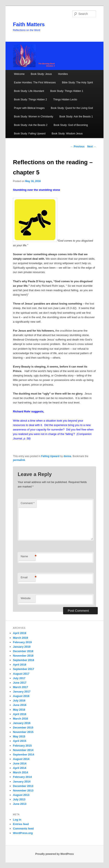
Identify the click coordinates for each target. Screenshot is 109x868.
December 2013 (23, 786)
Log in (17, 820)
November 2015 (23, 732)
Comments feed (23, 829)
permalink (19, 460)
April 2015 (20, 741)
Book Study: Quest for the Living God (72, 108)
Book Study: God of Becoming (71, 125)
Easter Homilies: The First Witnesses (35, 83)
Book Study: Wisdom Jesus (67, 134)
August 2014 (21, 759)
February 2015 (22, 746)
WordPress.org (23, 833)
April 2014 (20, 768)
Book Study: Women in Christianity (34, 117)
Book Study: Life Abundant (29, 91)
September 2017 (24, 669)
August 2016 (21, 696)
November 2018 (23, 656)
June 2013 (20, 804)
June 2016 (20, 705)
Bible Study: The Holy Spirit (77, 83)
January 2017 (22, 692)
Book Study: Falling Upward (30, 134)
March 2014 (21, 772)
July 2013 (19, 799)
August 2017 (21, 674)
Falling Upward (50, 456)
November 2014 (23, 750)
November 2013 (23, 790)
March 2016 (21, 719)
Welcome (19, 74)
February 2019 (22, 642)
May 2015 (19, 736)
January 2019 (22, 647)
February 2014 (22, 777)
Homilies (63, 74)
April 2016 (20, 714)
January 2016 (22, 723)
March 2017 (21, 687)
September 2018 (24, 660)
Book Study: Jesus (41, 74)
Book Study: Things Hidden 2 (30, 100)
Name (28, 557)
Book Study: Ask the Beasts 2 (31, 125)
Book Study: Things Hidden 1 (67, 91)
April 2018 (20, 665)
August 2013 (21, 795)
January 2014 (22, 782)
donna (67, 456)
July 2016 (19, 701)
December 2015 (23, 728)
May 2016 (19, 710)
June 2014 (20, 763)
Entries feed (21, 824)
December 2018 (23, 651)
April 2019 (20, 633)
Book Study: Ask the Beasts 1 (76, 117)
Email (28, 578)
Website (26, 598)
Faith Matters (29, 24)
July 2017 (19, 678)
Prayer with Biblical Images (29, 108)
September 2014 (24, 755)
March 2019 (21, 638)
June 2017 (20, 683)
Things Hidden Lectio (65, 100)
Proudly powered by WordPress (54, 854)
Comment (28, 503)
